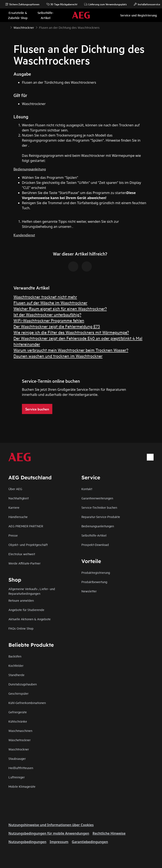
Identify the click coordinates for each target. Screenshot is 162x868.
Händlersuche (18, 517)
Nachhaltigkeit (19, 498)
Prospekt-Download (95, 545)
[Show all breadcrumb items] (7, 27)
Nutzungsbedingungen (27, 842)
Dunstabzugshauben (23, 684)
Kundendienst (24, 235)
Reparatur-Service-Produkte (101, 517)
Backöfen (15, 656)
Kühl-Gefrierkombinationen (27, 703)
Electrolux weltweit (22, 554)
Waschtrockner (19, 749)
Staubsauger (17, 758)
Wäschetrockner (20, 740)
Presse (13, 535)
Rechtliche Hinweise (109, 833)
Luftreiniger (17, 777)
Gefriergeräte (18, 712)
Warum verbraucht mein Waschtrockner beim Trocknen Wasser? (71, 350)
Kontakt (87, 489)
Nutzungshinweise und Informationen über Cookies (51, 825)
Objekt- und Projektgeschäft (28, 545)
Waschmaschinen (20, 731)
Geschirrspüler (18, 693)
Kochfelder (16, 665)
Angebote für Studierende (26, 610)
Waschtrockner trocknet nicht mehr (45, 297)
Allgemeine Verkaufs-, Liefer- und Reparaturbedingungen (32, 591)
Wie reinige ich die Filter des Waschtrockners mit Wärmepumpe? (71, 332)
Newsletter (89, 591)
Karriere (14, 507)
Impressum (59, 842)
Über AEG (15, 489)
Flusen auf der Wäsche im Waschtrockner (50, 303)
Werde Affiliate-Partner (24, 563)
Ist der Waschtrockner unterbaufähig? (47, 314)
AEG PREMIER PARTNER (26, 526)
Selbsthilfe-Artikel (94, 535)
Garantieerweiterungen (97, 498)
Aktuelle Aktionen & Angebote (30, 619)
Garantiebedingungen (90, 842)
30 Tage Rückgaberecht (62, 4)
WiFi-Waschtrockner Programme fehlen (49, 320)
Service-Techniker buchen (99, 507)
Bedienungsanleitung (30, 169)
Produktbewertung (94, 582)
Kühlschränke (18, 721)
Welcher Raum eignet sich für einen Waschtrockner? (60, 308)
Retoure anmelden (21, 600)
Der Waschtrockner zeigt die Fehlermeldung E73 (57, 326)
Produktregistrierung (96, 572)
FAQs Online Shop (21, 628)
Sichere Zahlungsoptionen (22, 4)
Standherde (16, 675)
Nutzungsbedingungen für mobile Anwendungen (49, 833)
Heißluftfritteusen (21, 768)
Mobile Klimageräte (22, 786)
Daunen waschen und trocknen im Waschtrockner (58, 356)
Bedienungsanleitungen (98, 526)
